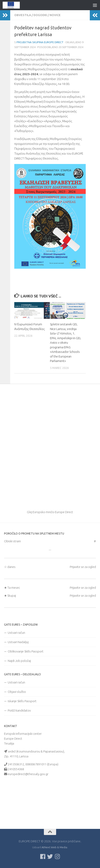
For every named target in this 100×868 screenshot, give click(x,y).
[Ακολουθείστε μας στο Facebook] (43, 857)
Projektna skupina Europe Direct (40, 42)
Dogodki (40, 15)
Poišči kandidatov (19, 710)
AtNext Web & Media (54, 847)
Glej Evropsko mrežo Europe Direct (50, 512)
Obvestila (23, 15)
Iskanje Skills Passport (22, 701)
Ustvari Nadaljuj (18, 642)
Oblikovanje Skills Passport (26, 651)
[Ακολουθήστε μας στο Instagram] (57, 857)
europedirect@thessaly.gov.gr (28, 774)
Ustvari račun (16, 633)
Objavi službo (17, 692)
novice (55, 15)
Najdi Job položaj (19, 661)
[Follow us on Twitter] (50, 857)
